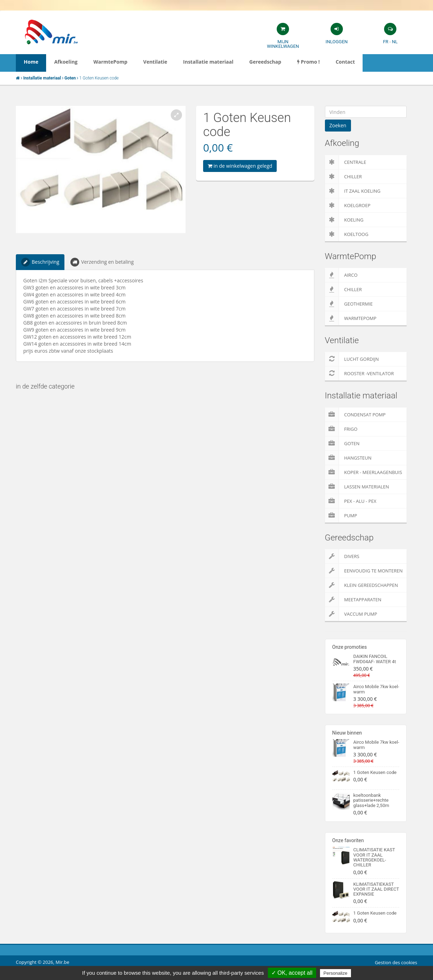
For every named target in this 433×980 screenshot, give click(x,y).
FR (386, 42)
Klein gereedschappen (362, 585)
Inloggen (337, 42)
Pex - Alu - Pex (351, 501)
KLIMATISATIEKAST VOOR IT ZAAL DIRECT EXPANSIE (376, 889)
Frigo (341, 429)
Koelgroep (348, 205)
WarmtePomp (351, 318)
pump (341, 515)
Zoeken (338, 125)
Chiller (343, 177)
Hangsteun (348, 458)
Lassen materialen (357, 487)
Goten (342, 443)
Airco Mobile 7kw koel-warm (376, 689)
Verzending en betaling (102, 262)
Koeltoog (347, 234)
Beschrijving (40, 262)
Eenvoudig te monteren (364, 571)
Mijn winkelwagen (283, 44)
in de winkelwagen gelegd (240, 166)
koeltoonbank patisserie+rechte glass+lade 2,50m (371, 800)
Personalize (335, 973)
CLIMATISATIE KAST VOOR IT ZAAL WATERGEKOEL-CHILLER (374, 857)
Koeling (344, 220)
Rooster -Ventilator (359, 373)
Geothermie (349, 304)
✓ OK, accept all (292, 973)
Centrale (346, 162)
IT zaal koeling (353, 191)
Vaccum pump (351, 614)
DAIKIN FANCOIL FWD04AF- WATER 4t (375, 659)
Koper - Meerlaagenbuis (364, 472)
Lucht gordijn (352, 359)
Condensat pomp (355, 415)
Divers (342, 556)
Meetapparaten (353, 600)
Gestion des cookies (396, 962)
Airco (341, 275)
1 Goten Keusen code (375, 772)
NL (395, 42)
